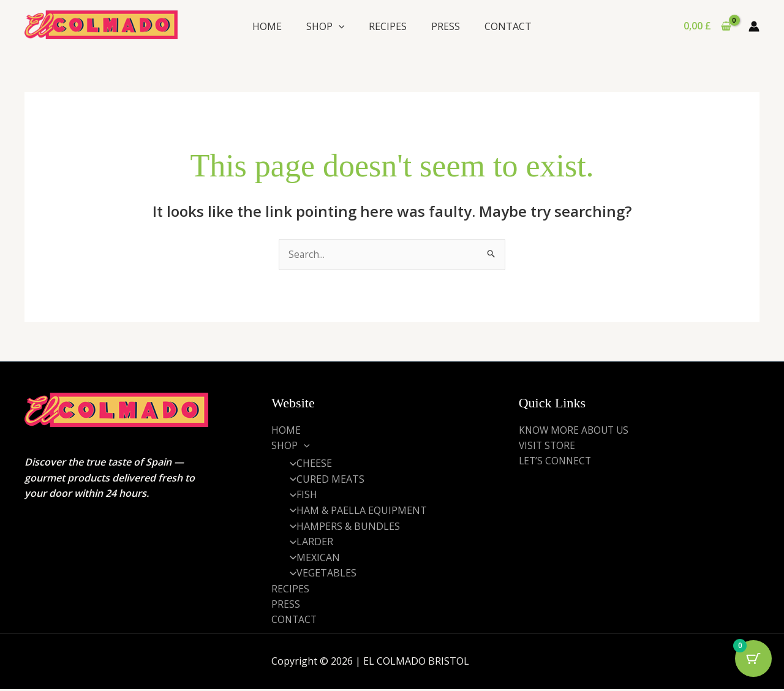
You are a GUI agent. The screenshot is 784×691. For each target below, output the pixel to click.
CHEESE (307, 464)
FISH (300, 496)
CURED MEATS (324, 480)
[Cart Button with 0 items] (753, 660)
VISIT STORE (548, 446)
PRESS (446, 26)
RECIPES (388, 26)
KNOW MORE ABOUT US (575, 430)
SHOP (326, 26)
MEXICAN (311, 558)
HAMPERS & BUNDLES (341, 527)
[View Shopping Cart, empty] (707, 26)
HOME (267, 26)
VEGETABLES (320, 574)
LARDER (308, 542)
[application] (339, 26)
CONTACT (508, 26)
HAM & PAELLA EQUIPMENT (355, 511)
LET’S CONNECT (556, 461)
